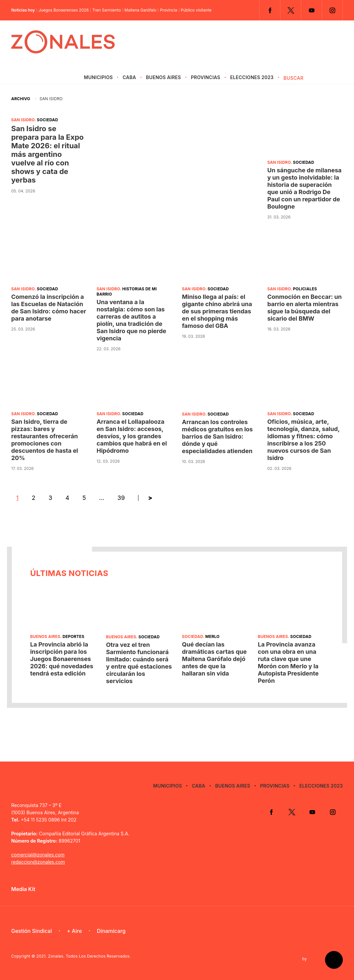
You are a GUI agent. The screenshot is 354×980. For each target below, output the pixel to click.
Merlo (212, 636)
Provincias (206, 77)
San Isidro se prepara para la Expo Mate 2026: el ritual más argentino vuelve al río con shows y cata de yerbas (47, 154)
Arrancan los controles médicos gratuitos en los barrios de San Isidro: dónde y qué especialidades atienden (217, 436)
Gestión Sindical (31, 931)
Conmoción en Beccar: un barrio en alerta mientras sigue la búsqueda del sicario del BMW (305, 308)
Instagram (332, 10)
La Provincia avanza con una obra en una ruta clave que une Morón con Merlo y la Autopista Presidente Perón (288, 663)
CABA (129, 77)
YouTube (311, 10)
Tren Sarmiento (107, 10)
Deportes (74, 636)
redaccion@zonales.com (38, 862)
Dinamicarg (111, 931)
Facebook (270, 10)
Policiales (305, 289)
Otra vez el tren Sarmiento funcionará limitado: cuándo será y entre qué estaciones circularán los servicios (139, 663)
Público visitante (196, 10)
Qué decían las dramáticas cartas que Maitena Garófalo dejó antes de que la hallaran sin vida (214, 659)
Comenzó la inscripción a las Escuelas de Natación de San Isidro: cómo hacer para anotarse (49, 308)
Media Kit (23, 889)
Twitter (291, 10)
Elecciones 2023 (252, 77)
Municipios (98, 77)
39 (121, 498)
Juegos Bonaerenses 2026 (64, 10)
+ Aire (74, 931)
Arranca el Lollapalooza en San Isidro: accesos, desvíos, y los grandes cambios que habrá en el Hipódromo (132, 436)
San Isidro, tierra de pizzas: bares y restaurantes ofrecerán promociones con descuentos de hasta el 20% (45, 440)
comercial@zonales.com (38, 855)
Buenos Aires (163, 77)
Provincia (168, 10)
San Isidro (23, 120)
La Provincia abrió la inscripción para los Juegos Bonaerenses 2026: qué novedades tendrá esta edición (61, 659)
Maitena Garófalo (141, 10)
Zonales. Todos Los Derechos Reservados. (89, 956)
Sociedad (47, 120)
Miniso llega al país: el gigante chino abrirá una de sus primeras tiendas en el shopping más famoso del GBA (217, 311)
